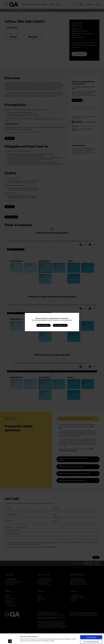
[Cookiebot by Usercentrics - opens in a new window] (10, 641)
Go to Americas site (60, 325)
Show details (24, 641)
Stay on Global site (43, 325)
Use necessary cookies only (91, 632)
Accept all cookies (91, 628)
